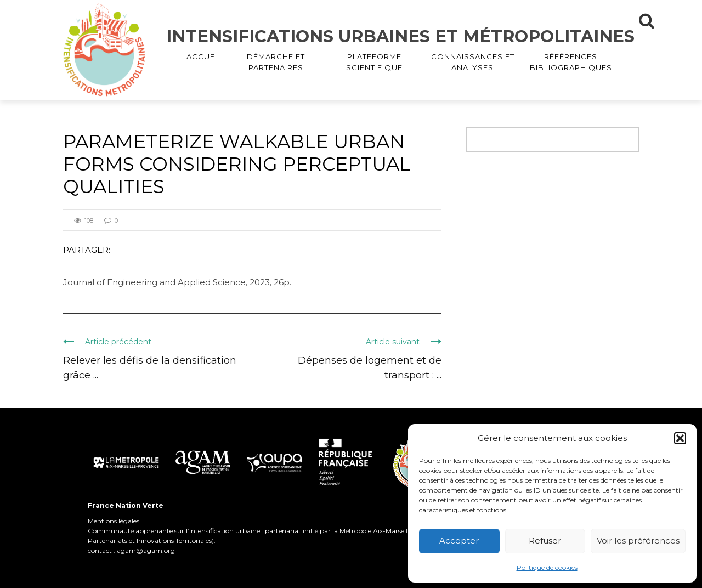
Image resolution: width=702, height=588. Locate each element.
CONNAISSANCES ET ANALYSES (473, 62)
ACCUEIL (204, 56)
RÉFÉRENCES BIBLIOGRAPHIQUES (571, 62)
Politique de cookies (547, 567)
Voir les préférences (638, 541)
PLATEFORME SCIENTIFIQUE (374, 62)
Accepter (459, 541)
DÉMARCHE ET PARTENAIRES (276, 62)
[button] (680, 438)
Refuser (545, 541)
